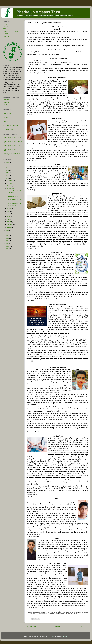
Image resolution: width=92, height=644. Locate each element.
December (10, 181)
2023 (7, 170)
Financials (7, 36)
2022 (7, 173)
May (9, 217)
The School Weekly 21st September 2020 (14, 196)
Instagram (6, 102)
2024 (7, 168)
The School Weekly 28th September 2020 (14, 192)
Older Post (84, 626)
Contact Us (7, 34)
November (10, 183)
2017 (7, 236)
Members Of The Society (11, 31)
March (9, 222)
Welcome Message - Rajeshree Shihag (10, 129)
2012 (7, 249)
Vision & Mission (8, 29)
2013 (7, 246)
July (9, 211)
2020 (7, 178)
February (10, 224)
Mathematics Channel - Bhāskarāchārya (10, 150)
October (10, 186)
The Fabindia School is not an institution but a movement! (12, 125)
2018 (7, 233)
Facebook (6, 100)
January (10, 227)
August (9, 209)
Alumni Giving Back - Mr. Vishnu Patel (11, 113)
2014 (7, 244)
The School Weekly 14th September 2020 (14, 200)
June (9, 214)
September (11, 188)
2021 (7, 176)
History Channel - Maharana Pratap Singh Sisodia (12, 154)
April (9, 219)
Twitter (5, 104)
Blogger (65, 636)
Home (58, 626)
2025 (7, 165)
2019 (7, 230)
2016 (7, 238)
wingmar (52, 636)
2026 (7, 162)
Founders (6, 26)
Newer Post (31, 626)
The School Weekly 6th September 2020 (14, 204)
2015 (7, 241)
